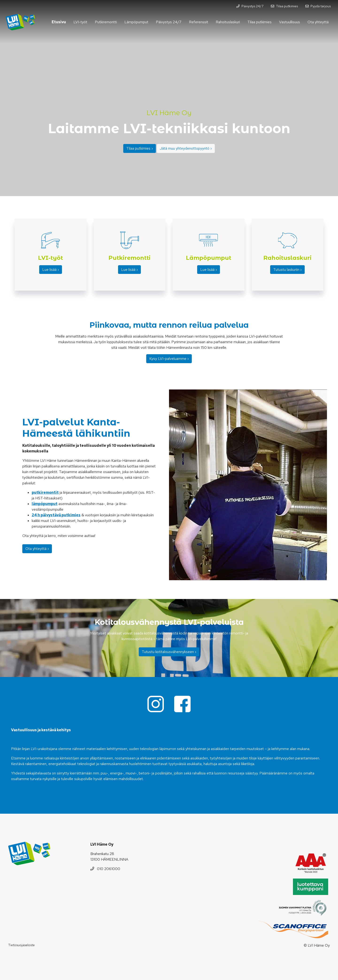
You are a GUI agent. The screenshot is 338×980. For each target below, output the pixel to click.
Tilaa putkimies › (140, 148)
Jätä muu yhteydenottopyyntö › (186, 148)
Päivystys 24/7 (169, 22)
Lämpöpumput (136, 22)
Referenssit (199, 22)
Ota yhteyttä (318, 22)
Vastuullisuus (290, 22)
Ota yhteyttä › (37, 549)
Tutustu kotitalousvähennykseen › (169, 652)
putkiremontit (45, 492)
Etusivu (59, 22)
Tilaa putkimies (259, 22)
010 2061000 (105, 869)
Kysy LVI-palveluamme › (169, 359)
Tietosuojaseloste (21, 945)
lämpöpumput (45, 504)
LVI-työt (80, 22)
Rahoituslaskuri (228, 22)
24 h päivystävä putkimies (56, 515)
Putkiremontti (106, 22)
